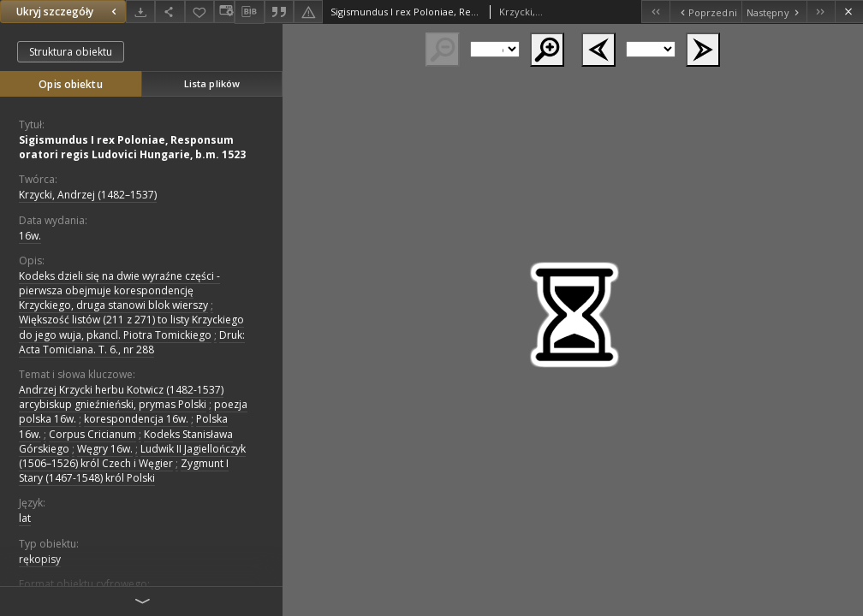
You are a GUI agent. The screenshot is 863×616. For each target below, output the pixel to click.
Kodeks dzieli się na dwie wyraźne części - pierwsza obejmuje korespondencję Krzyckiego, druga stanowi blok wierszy (119, 290)
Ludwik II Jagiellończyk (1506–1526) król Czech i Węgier (132, 456)
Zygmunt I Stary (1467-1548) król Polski (124, 471)
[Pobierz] (140, 12)
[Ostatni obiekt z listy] (821, 12)
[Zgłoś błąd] (308, 12)
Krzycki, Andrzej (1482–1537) (88, 195)
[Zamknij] (849, 12)
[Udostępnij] (170, 12)
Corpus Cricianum (92, 434)
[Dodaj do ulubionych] (199, 12)
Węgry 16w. (105, 449)
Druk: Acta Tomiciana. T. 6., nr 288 (132, 342)
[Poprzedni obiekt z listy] (705, 12)
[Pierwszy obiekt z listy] (655, 12)
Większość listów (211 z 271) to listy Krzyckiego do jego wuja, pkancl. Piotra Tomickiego (131, 327)
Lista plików (212, 83)
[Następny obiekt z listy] (774, 12)
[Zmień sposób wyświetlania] (224, 12)
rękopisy (40, 559)
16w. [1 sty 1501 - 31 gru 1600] (30, 236)
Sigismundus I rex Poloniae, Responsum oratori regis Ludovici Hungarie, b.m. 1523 (132, 147)
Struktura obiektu (71, 52)
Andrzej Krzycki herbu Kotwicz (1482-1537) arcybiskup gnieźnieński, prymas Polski (121, 397)
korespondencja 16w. (136, 419)
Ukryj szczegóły (68, 12)
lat (25, 518)
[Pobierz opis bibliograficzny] (249, 12)
